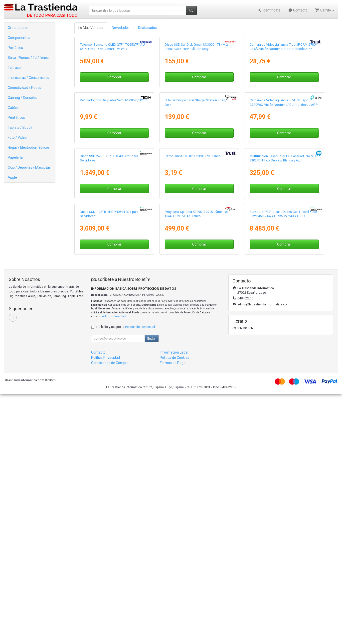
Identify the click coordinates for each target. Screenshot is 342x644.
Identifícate (269, 10)
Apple (12, 177)
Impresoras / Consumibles (28, 78)
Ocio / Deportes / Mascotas (29, 167)
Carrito (325, 10)
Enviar (152, 589)
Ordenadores (18, 28)
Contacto (298, 10)
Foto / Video (17, 137)
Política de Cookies (174, 608)
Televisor (15, 68)
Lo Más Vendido (91, 28)
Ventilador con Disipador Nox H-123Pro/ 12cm (114, 225)
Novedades (121, 28)
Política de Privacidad (113, 567)
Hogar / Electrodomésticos (29, 147)
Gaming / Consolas (23, 98)
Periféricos (16, 118)
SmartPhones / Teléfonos (28, 58)
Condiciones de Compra (110, 613)
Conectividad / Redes (24, 88)
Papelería (15, 157)
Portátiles (15, 48)
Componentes (19, 38)
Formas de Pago (173, 613)
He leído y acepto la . (126, 577)
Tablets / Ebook (20, 128)
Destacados (147, 28)
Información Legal (174, 603)
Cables (13, 108)
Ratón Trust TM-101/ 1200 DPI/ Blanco (193, 344)
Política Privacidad (105, 608)
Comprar (114, 140)
